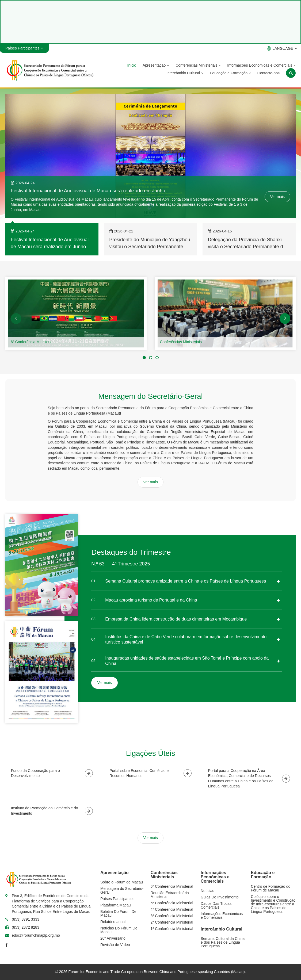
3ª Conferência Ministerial (172, 916)
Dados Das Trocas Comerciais (216, 905)
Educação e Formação (230, 73)
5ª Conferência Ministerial (172, 903)
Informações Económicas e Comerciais (261, 65)
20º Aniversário (113, 938)
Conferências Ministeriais (198, 65)
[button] (16, 319)
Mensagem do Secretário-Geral (122, 890)
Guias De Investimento (220, 897)
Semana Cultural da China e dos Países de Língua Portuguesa (223, 942)
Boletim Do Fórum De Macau (118, 913)
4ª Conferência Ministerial (172, 909)
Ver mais (277, 197)
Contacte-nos (268, 73)
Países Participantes (117, 899)
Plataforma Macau (116, 905)
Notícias (207, 891)
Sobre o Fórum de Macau (122, 882)
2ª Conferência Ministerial (172, 922)
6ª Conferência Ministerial (32, 342)
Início (132, 65)
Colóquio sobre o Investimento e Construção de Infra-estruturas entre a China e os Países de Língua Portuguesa (273, 904)
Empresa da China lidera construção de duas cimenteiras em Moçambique (176, 619)
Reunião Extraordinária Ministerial (170, 895)
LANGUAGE (282, 48)
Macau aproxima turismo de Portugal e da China (151, 600)
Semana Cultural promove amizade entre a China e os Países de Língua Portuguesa (186, 581)
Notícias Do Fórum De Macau (119, 930)
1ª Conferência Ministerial (172, 929)
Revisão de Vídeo (115, 945)
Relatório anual (113, 922)
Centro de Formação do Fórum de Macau (271, 888)
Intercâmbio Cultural (185, 73)
